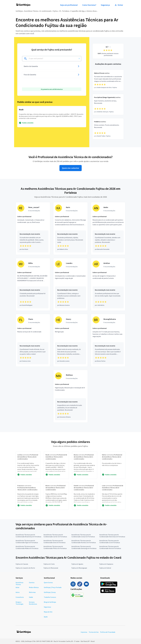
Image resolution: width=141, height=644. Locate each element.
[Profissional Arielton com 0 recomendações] (108, 284)
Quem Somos (48, 582)
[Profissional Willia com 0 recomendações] (33, 284)
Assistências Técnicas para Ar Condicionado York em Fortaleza (110, 547)
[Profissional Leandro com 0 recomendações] (70, 284)
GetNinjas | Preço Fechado (53, 587)
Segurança (105, 5)
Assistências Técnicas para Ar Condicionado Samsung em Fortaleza (84, 547)
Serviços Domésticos (33, 603)
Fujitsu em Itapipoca (106, 564)
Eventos (32, 582)
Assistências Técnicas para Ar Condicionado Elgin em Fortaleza (27, 541)
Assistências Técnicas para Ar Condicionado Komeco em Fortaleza (84, 541)
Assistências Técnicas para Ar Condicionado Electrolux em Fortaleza (112, 536)
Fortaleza (66, 11)
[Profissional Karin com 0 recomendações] (70, 228)
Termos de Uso (94, 632)
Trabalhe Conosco (50, 597)
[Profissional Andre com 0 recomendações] (108, 228)
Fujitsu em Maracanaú (51, 568)
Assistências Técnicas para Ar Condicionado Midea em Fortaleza (27, 547)
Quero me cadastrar (71, 168)
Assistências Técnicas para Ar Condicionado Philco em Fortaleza (55, 547)
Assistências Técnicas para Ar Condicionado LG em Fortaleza (110, 541)
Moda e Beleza (34, 587)
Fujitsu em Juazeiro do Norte (25, 568)
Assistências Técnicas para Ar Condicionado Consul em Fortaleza (83, 536)
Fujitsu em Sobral (105, 568)
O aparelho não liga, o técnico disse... (84, 11)
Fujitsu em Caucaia (22, 564)
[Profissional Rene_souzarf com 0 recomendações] (33, 228)
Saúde (31, 597)
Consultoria (20, 597)
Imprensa (84, 632)
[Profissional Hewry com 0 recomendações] (70, 340)
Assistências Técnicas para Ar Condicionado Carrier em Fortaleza (55, 536)
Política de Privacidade (108, 632)
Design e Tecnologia (19, 603)
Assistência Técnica (31, 11)
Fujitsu (55, 11)
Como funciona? (89, 5)
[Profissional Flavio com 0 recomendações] (33, 340)
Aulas (17, 587)
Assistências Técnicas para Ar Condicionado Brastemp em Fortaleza (28, 536)
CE (60, 11)
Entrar (119, 5)
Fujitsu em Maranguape (79, 568)
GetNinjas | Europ (50, 592)
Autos (18, 592)
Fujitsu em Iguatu (77, 564)
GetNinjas (19, 11)
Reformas (32, 592)
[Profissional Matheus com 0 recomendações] (70, 396)
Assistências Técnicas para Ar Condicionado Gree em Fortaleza (54, 541)
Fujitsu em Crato (49, 564)
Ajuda (46, 617)
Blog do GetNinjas (50, 602)
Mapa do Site (48, 612)
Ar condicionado (45, 11)
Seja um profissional (69, 5)
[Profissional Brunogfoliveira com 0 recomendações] (108, 340)
